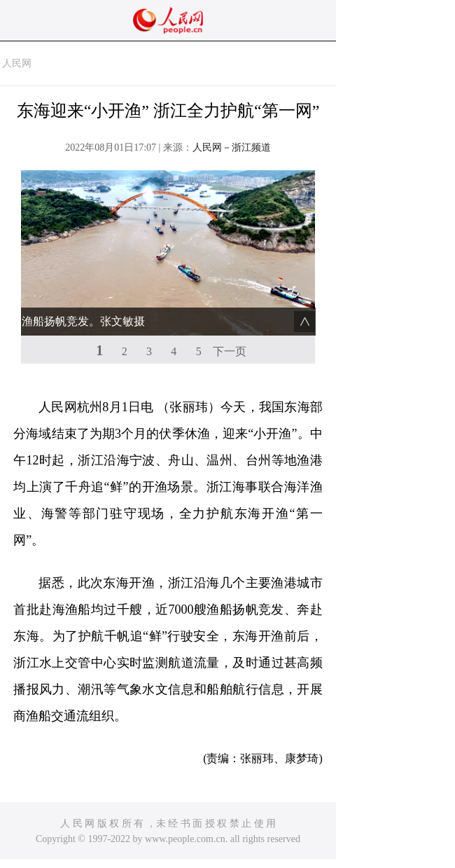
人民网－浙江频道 (232, 147)
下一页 (230, 351)
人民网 (17, 63)
